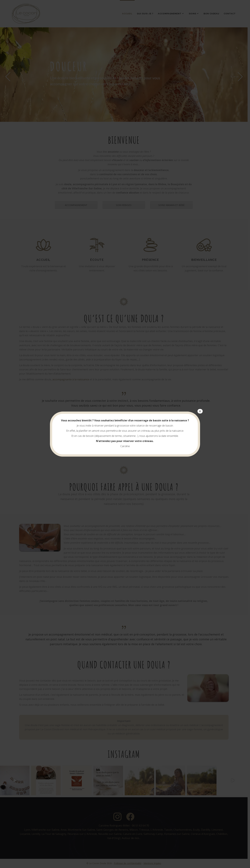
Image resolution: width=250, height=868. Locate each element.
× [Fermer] (200, 411)
